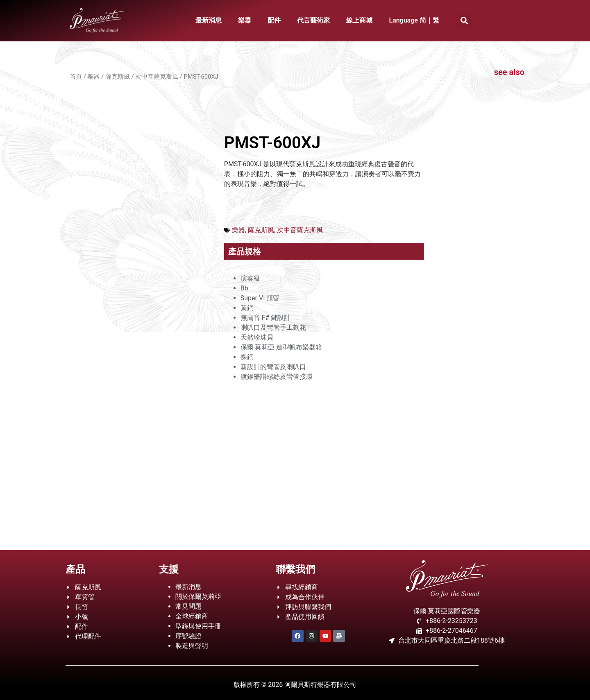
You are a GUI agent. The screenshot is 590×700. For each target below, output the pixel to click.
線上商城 (359, 20)
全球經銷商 (192, 616)
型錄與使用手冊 (198, 626)
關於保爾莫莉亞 (198, 597)
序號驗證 (188, 636)
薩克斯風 (118, 77)
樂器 (245, 20)
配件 (274, 20)
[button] (464, 21)
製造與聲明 (192, 646)
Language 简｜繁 (414, 20)
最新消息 (209, 20)
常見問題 (188, 606)
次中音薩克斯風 (157, 77)
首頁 (76, 77)
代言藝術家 (313, 20)
